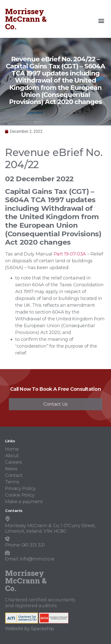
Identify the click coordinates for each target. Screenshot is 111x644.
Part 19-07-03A (70, 254)
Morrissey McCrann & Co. (26, 19)
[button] (101, 21)
